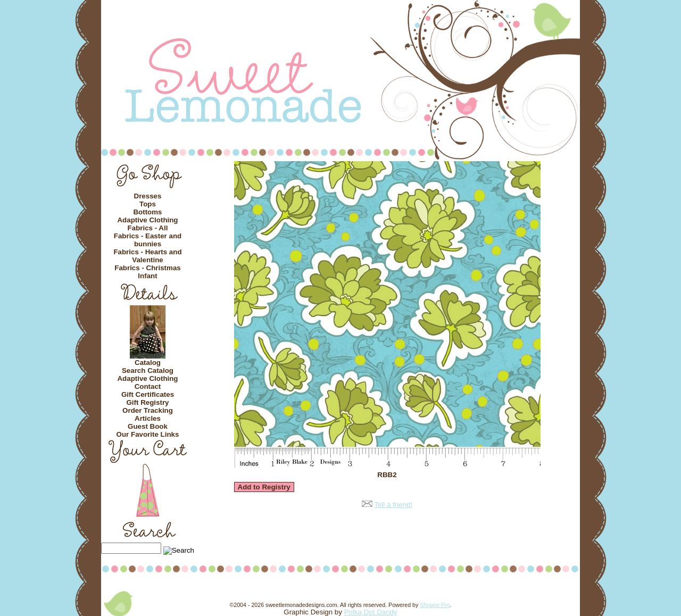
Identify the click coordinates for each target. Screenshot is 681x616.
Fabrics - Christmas (147, 268)
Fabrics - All (148, 228)
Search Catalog (148, 371)
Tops (148, 204)
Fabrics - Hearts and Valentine (147, 256)
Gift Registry (148, 402)
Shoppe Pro (435, 605)
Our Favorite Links (148, 434)
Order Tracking (148, 410)
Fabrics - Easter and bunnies (148, 240)
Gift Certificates (148, 394)
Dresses (148, 196)
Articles (148, 418)
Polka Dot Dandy (371, 612)
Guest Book (148, 426)
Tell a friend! (393, 505)
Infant (147, 276)
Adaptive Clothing (147, 220)
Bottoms (147, 212)
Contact (148, 386)
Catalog (148, 363)
